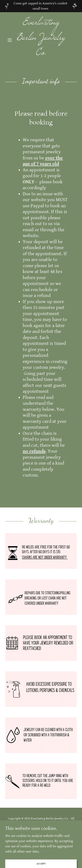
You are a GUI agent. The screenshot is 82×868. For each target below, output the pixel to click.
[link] (41, 40)
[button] (11, 40)
